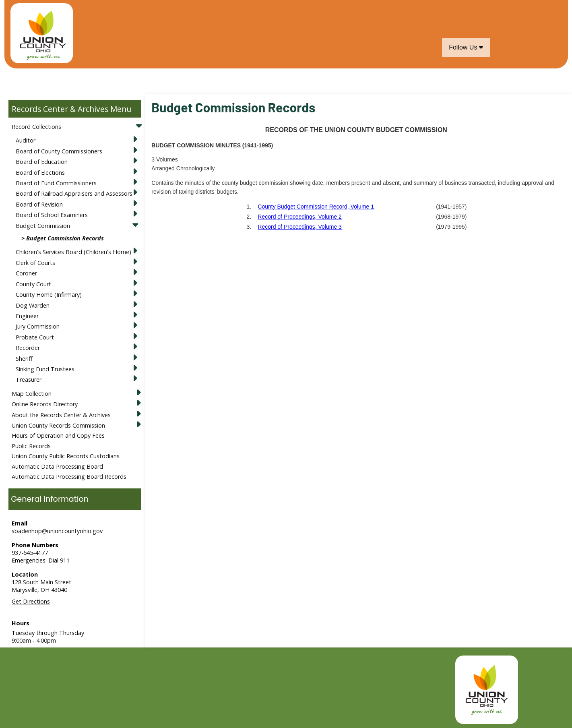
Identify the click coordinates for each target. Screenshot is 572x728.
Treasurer (29, 380)
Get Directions (31, 601)
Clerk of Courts (35, 263)
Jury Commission (38, 326)
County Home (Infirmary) (49, 295)
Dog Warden (33, 305)
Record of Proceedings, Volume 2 (300, 217)
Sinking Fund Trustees (45, 369)
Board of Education (42, 162)
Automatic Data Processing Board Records (69, 477)
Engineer (27, 316)
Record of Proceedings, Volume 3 (300, 227)
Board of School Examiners (52, 215)
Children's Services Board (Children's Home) (73, 252)
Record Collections (36, 127)
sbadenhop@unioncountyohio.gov (57, 531)
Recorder (28, 348)
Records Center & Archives (60, 109)
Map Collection (32, 394)
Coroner (26, 273)
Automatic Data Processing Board (57, 466)
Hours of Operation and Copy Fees (58, 435)
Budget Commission (43, 226)
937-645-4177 (30, 553)
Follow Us (466, 47)
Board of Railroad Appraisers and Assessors (74, 193)
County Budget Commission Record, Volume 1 (316, 207)
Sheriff (24, 359)
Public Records (31, 446)
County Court (33, 284)
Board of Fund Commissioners (56, 183)
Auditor (26, 140)
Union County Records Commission (58, 425)
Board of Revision (39, 204)
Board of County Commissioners (59, 151)
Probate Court (35, 337)
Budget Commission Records (65, 238)
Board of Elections (40, 173)
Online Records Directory (45, 404)
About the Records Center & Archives (61, 415)
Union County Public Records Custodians (66, 456)
